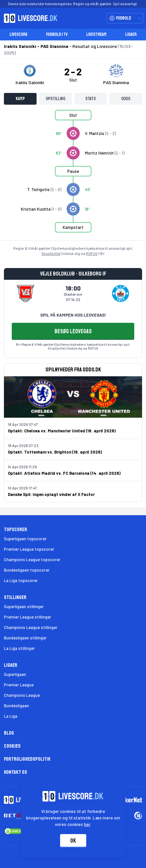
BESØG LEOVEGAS (73, 331)
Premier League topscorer (29, 549)
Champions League (22, 695)
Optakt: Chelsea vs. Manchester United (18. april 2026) (62, 431)
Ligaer (131, 34)
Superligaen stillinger (24, 606)
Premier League (19, 685)
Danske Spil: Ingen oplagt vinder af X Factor (51, 494)
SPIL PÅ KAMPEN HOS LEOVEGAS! (73, 315)
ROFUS (92, 254)
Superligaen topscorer (25, 539)
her (87, 824)
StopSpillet (51, 254)
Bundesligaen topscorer (27, 570)
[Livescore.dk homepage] (29, 18)
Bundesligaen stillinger (25, 638)
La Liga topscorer (21, 580)
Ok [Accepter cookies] (73, 841)
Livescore (18, 34)
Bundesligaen (16, 706)
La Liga (11, 716)
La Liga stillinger (19, 648)
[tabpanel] (73, 175)
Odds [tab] (126, 99)
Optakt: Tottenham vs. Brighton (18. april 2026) (55, 452)
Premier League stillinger (28, 617)
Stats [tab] (90, 99)
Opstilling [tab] (56, 99)
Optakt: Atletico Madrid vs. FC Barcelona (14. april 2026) (64, 473)
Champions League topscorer (32, 560)
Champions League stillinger (31, 627)
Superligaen (15, 674)
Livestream (96, 34)
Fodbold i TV (57, 34)
